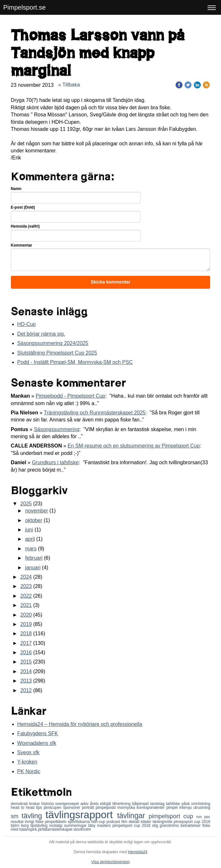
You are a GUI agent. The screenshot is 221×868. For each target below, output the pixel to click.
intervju (186, 808)
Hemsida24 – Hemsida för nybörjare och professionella (80, 724)
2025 (26, 504)
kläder (147, 822)
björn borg (21, 826)
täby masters (100, 826)
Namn (16, 189)
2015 (26, 662)
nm (200, 817)
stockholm (82, 829)
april (30, 539)
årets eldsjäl (101, 804)
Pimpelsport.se (24, 7)
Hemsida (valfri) (25, 226)
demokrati (20, 804)
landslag (158, 804)
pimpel (173, 808)
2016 (26, 652)
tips (40, 808)
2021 (26, 605)
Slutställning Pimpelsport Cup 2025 (57, 353)
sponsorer (72, 808)
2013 (26, 681)
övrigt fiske (35, 822)
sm (16, 816)
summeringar (76, 826)
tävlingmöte (163, 822)
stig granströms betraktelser (177, 826)
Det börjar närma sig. (41, 334)
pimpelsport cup (172, 816)
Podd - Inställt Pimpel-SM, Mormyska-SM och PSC (75, 362)
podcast (114, 822)
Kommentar (22, 245)
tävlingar (133, 816)
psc (207, 817)
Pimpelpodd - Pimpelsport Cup (70, 396)
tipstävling (40, 826)
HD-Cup (27, 324)
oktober (34, 520)
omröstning (201, 804)
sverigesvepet (68, 804)
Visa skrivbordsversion (111, 862)
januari (33, 568)
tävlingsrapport (81, 815)
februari (34, 558)
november (36, 511)
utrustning (202, 808)
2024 (26, 577)
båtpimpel (141, 804)
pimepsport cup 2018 (192, 822)
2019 (26, 624)
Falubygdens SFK (38, 733)
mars (31, 549)
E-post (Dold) (23, 207)
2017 (26, 643)
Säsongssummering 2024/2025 (53, 343)
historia (48, 804)
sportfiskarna (79, 822)
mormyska (127, 808)
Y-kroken (27, 762)
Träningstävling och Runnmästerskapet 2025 (94, 413)
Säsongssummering (57, 429)
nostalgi (57, 826)
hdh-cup (99, 822)
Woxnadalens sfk (37, 743)
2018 (26, 633)
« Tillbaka (69, 85)
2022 (26, 596)
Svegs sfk (28, 752)
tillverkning (122, 804)
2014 (26, 671)
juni (29, 530)
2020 (26, 615)
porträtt (89, 808)
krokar (35, 804)
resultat (18, 822)
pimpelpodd (106, 808)
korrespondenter (152, 808)
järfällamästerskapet (56, 829)
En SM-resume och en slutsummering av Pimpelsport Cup (134, 446)
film (125, 822)
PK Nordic (29, 771)
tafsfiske (174, 804)
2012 (26, 690)
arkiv (85, 804)
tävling (33, 816)
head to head (24, 808)
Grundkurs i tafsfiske (55, 462)
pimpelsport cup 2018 (132, 826)
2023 (26, 586)
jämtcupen (53, 808)
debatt (135, 822)
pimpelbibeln (56, 822)
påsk (186, 804)
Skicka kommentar (111, 282)
